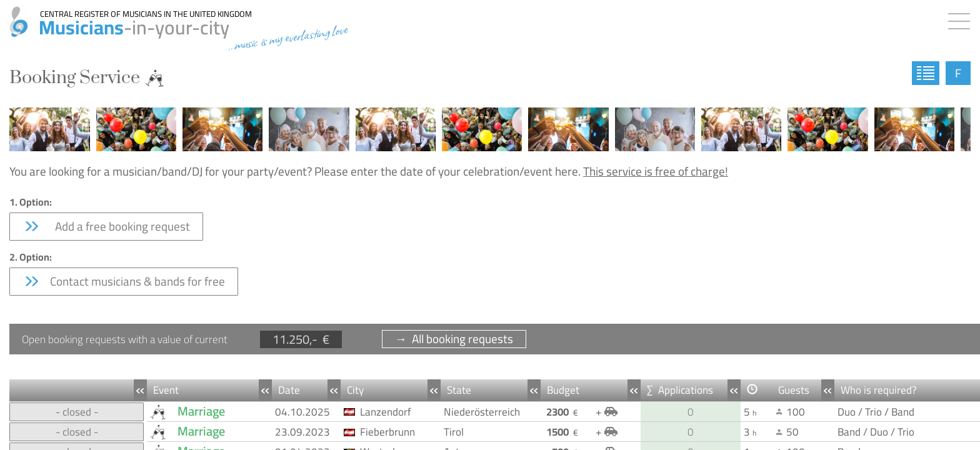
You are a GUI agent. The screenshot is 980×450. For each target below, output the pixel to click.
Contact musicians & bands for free (124, 281)
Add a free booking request (106, 226)
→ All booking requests (454, 339)
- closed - (77, 412)
